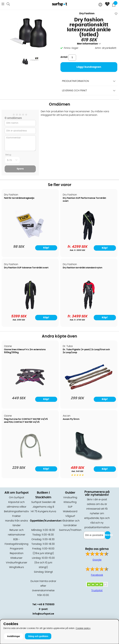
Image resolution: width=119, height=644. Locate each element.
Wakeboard (70, 511)
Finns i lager (71, 48)
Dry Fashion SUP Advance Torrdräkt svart (26, 268)
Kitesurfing (70, 502)
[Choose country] (100, 5)
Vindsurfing (70, 497)
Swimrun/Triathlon (70, 530)
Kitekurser (17, 558)
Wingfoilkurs (17, 567)
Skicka (108, 535)
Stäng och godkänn (38, 636)
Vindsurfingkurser (17, 563)
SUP (70, 507)
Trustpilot (97, 591)
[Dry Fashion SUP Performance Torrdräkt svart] (89, 239)
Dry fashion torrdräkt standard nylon (83, 268)
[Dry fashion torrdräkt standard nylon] (89, 309)
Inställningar (14, 636)
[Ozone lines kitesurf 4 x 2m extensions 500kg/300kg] (30, 391)
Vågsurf (70, 516)
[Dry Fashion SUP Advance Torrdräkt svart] (30, 309)
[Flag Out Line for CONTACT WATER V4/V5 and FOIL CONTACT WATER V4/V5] (30, 460)
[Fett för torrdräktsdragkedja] (30, 239)
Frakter (17, 516)
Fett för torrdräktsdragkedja (19, 198)
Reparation (17, 553)
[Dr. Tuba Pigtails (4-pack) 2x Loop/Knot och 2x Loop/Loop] (89, 391)
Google (97, 560)
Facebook (97, 575)
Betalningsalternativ (17, 511)
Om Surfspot (17, 497)
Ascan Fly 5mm (71, 419)
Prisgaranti (17, 549)
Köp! (105, 248)
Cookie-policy (83, 628)
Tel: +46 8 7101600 (43, 604)
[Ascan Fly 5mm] (89, 460)
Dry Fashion (87, 13)
